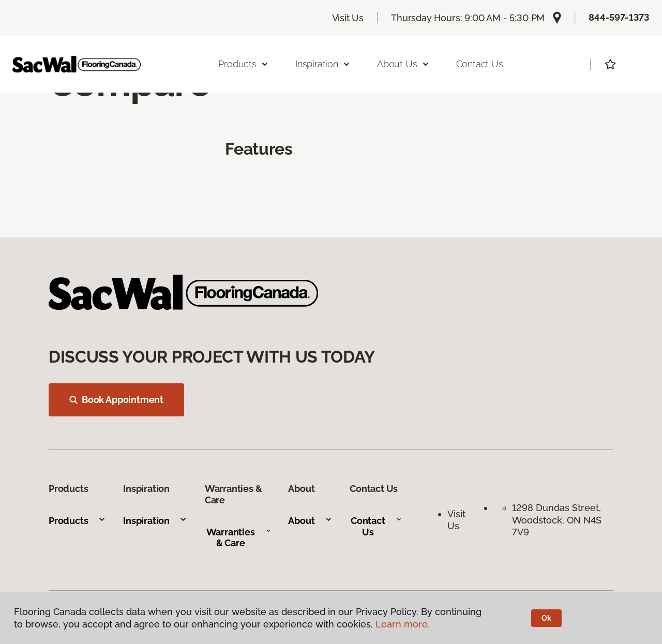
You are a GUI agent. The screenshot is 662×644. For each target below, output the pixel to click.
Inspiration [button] (323, 64)
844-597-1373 (619, 17)
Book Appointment (116, 400)
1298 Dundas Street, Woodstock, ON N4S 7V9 (558, 520)
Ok (546, 618)
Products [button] (244, 64)
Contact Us (480, 64)
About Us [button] (403, 64)
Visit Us (348, 18)
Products (77, 521)
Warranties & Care (239, 538)
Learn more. (403, 624)
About (310, 521)
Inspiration (155, 521)
